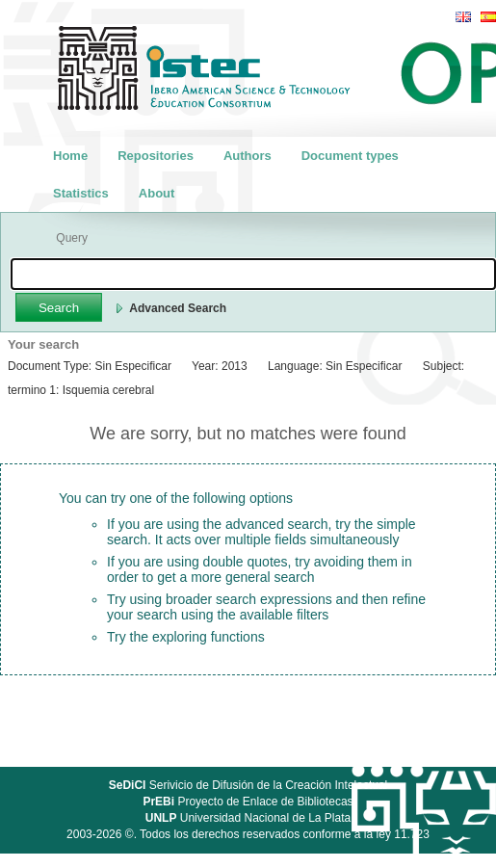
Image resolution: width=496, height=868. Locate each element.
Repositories (156, 156)
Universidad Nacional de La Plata (248, 818)
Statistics (81, 193)
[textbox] (253, 274)
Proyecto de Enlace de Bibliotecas (248, 802)
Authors (248, 156)
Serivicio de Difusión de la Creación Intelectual (248, 785)
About (157, 193)
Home (70, 156)
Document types (350, 156)
